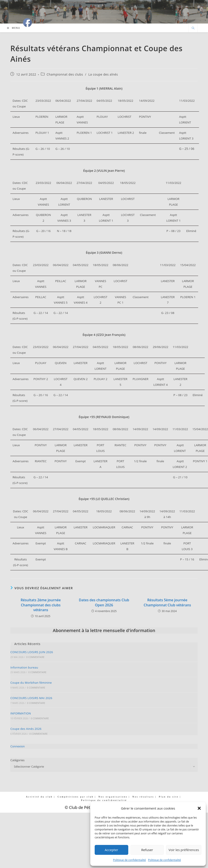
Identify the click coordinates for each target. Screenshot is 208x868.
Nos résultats (143, 797)
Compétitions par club (76, 797)
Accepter (111, 850)
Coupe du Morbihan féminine (31, 683)
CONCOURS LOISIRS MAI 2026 (31, 698)
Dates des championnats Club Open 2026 (104, 602)
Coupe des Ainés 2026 (26, 729)
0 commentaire (35, 657)
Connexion (17, 746)
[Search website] (193, 28)
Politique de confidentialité (129, 860)
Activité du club (39, 797)
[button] (199, 808)
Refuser (147, 850)
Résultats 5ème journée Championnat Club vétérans (167, 602)
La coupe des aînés (103, 74)
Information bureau (24, 667)
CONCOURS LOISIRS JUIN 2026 (32, 652)
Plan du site (169, 797)
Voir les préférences (184, 850)
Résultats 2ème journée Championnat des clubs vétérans (41, 605)
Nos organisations (113, 797)
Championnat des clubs (65, 74)
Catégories (17, 760)
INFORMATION (21, 713)
